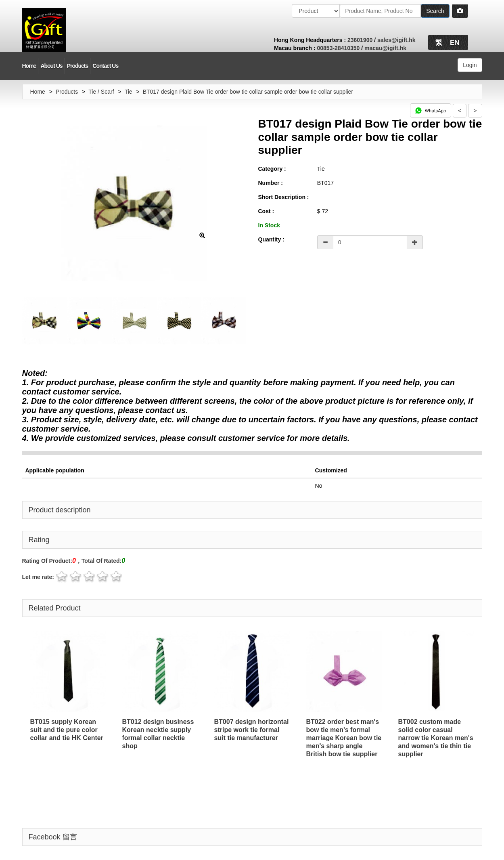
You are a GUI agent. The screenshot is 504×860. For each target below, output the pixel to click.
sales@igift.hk (396, 40)
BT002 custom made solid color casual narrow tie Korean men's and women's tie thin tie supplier (436, 738)
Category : (272, 169)
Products (78, 66)
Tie (129, 92)
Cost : (266, 211)
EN (455, 43)
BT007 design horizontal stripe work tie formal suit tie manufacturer (252, 730)
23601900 (360, 40)
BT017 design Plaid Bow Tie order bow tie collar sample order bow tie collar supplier (248, 92)
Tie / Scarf (101, 92)
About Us (51, 66)
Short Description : (284, 197)
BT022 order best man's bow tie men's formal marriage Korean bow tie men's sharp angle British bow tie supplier (344, 738)
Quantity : (271, 239)
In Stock (269, 225)
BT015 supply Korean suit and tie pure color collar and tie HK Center (67, 730)
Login (470, 65)
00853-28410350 (339, 48)
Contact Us (105, 66)
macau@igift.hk (385, 48)
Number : (271, 183)
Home (29, 66)
